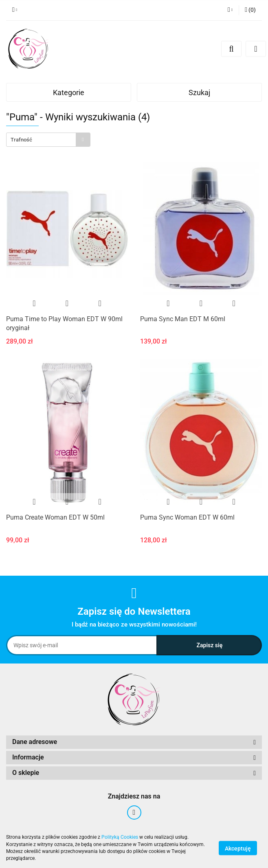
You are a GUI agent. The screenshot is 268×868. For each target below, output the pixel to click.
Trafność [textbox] (21, 140)
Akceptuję (238, 848)
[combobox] (48, 140)
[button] (250, 10)
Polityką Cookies (120, 837)
